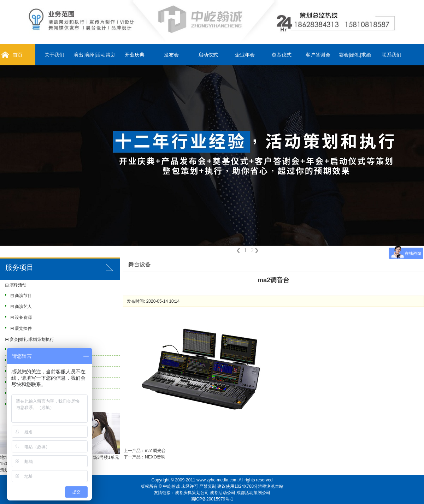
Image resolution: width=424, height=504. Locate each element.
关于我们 (54, 55)
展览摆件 (23, 328)
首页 (18, 55)
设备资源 (23, 318)
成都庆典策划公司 (192, 493)
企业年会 (245, 55)
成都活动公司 (223, 493)
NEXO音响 (155, 457)
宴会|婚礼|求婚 (355, 55)
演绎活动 (18, 285)
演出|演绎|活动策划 (95, 55)
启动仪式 (208, 55)
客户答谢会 (318, 55)
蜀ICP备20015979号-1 (212, 499)
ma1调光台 (155, 451)
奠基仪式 (282, 55)
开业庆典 (135, 55)
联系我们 (391, 55)
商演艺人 (23, 307)
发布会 (171, 55)
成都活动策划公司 (253, 493)
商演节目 (23, 296)
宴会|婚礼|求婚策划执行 (32, 339)
